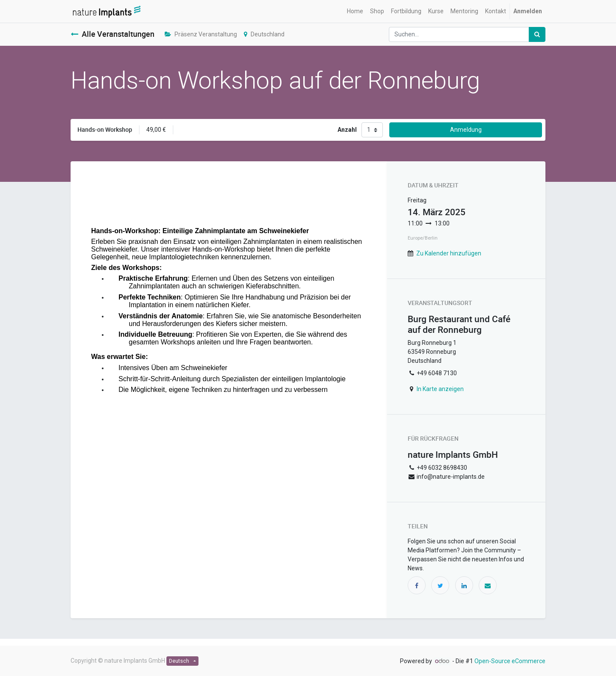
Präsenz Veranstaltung (201, 34)
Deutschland (264, 34)
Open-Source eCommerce (510, 661)
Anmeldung (466, 130)
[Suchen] (537, 34)
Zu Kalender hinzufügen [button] (449, 253)
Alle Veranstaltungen (113, 34)
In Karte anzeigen (440, 389)
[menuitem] (355, 11)
